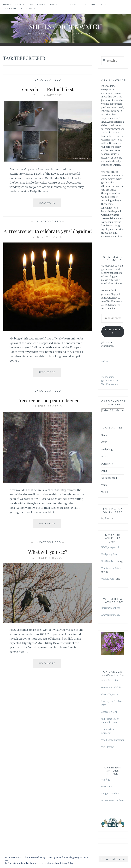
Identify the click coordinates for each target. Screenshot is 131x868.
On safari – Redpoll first (48, 89)
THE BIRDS (57, 5)
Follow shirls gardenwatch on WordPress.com (110, 381)
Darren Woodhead (111, 608)
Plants (105, 457)
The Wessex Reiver (112, 568)
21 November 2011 (48, 245)
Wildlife (105, 492)
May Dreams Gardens (113, 801)
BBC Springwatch (110, 547)
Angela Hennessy (111, 615)
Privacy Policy (67, 863)
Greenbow (107, 787)
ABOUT (20, 5)
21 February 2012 (48, 95)
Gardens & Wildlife (111, 688)
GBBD (104, 442)
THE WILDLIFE (77, 5)
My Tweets (107, 518)
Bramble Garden (110, 681)
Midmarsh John (109, 712)
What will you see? (48, 559)
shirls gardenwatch (65, 26)
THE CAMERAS (13, 8)
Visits (104, 485)
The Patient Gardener (113, 740)
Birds (104, 435)
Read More (50, 204)
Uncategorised (48, 80)
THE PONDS (99, 5)
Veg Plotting (108, 747)
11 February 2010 (48, 414)
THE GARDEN (37, 5)
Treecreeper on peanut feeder (48, 408)
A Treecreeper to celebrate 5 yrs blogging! (48, 234)
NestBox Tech (109, 561)
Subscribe (113, 331)
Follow (105, 361)
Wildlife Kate (108, 579)
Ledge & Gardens (110, 794)
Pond (104, 471)
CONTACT (33, 8)
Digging (106, 780)
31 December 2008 (48, 566)
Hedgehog (107, 450)
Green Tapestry (110, 694)
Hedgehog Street (110, 554)
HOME (7, 5)
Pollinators (107, 464)
